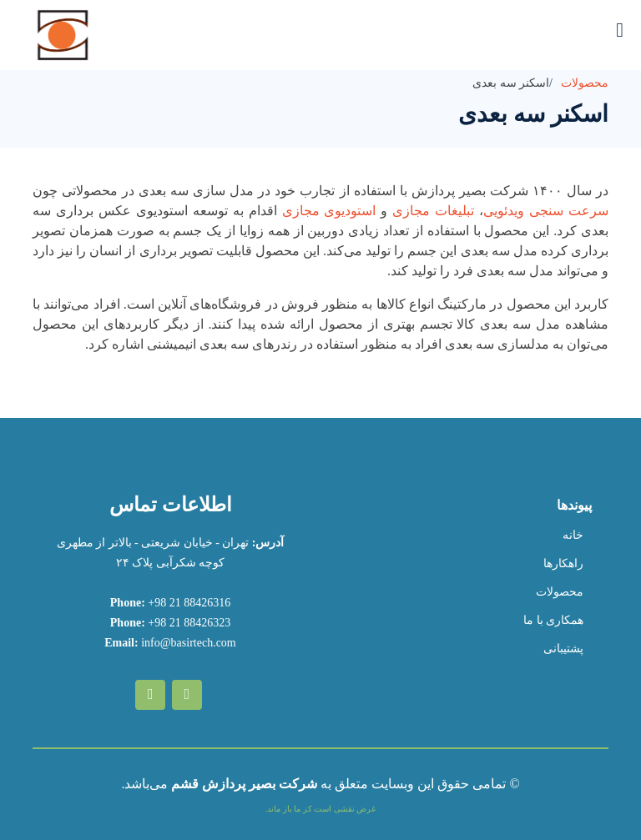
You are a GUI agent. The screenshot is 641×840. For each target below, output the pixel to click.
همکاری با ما (553, 621)
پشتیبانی (563, 649)
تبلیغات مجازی (433, 211)
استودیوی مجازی (329, 211)
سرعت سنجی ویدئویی (546, 211)
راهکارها (563, 564)
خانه (573, 536)
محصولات (585, 83)
